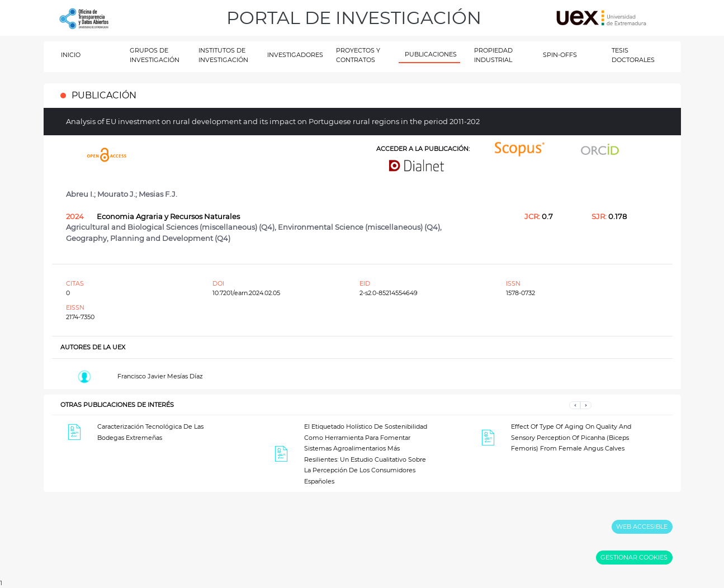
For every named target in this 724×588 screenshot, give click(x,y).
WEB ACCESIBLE (642, 527)
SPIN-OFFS (560, 55)
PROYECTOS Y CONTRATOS (358, 55)
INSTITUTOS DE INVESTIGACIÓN (223, 55)
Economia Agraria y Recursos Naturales (168, 216)
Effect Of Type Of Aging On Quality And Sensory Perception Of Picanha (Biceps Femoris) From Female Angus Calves (571, 437)
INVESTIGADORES (295, 55)
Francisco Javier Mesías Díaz (160, 376)
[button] (575, 405)
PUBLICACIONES (431, 54)
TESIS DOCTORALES (633, 55)
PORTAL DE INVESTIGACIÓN (354, 18)
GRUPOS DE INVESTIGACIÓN (155, 55)
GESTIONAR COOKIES (634, 557)
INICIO (71, 55)
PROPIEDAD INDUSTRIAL (493, 55)
